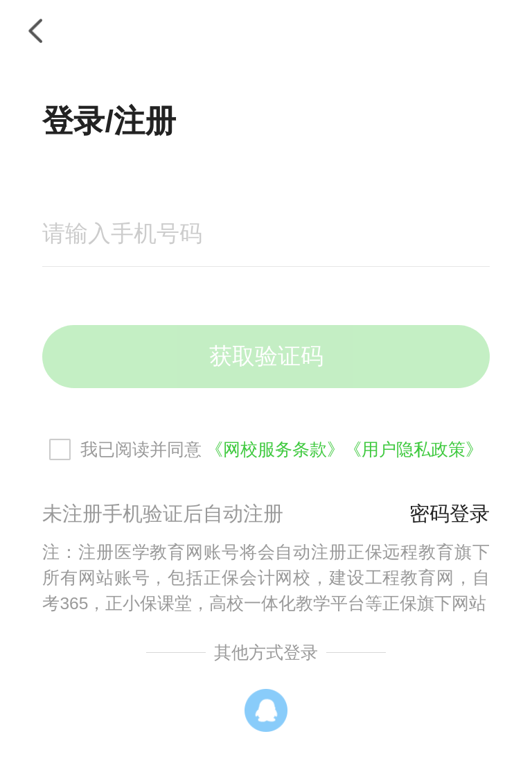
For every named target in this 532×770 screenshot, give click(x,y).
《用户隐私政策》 (414, 449)
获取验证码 (266, 356)
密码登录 (450, 514)
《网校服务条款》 (275, 449)
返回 (35, 31)
